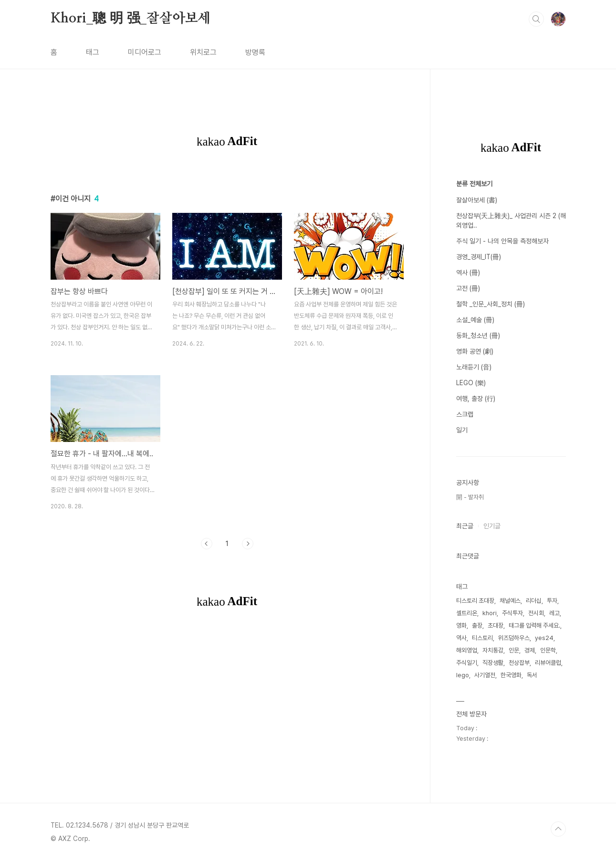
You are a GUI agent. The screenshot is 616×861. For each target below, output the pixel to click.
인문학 (548, 650)
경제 (530, 650)
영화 (461, 625)
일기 (462, 430)
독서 (532, 675)
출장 (477, 625)
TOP (558, 829)
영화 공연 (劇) (475, 351)
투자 (552, 601)
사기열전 (485, 675)
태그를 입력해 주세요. (534, 625)
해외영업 (467, 650)
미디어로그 (145, 52)
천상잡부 (519, 663)
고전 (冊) (468, 288)
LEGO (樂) (471, 383)
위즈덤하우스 (514, 638)
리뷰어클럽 (548, 663)
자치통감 (493, 650)
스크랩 (465, 414)
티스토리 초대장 (475, 601)
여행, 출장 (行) (476, 399)
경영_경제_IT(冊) (479, 257)
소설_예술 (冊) (475, 320)
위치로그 (203, 52)
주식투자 (512, 613)
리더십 (534, 601)
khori (490, 613)
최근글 (465, 526)
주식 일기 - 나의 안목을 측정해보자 (502, 241)
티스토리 (482, 638)
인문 (514, 650)
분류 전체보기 (474, 184)
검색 (536, 19)
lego (463, 675)
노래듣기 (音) (474, 367)
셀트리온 (467, 613)
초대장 (496, 625)
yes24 (544, 638)
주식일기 (467, 663)
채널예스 (510, 601)
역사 (461, 638)
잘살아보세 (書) (477, 200)
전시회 (536, 613)
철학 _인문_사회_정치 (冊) (491, 304)
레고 (554, 613)
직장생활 (493, 663)
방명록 (255, 52)
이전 (207, 544)
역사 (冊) (468, 273)
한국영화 (511, 675)
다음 (248, 544)
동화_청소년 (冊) (478, 336)
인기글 (492, 526)
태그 (93, 52)
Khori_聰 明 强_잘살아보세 (131, 19)
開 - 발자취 (470, 497)
